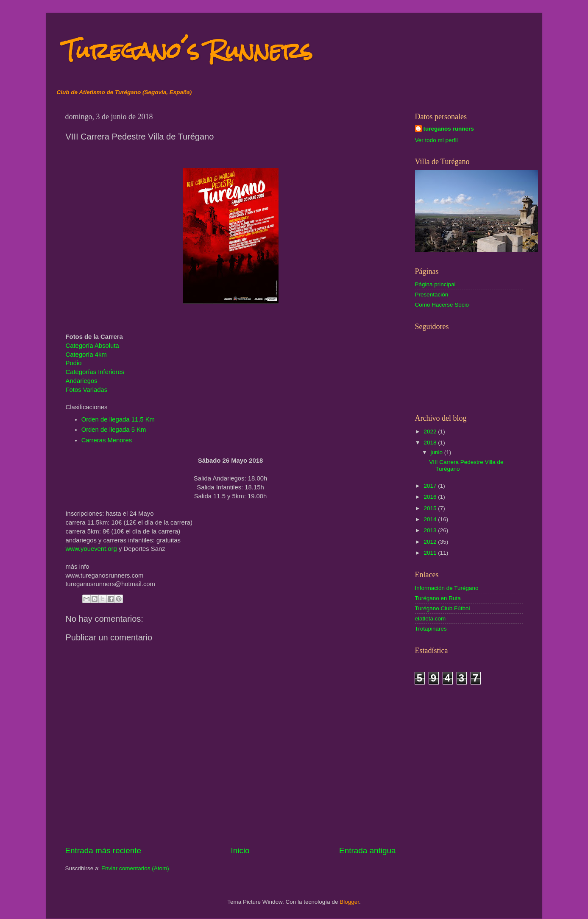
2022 (431, 432)
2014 (431, 519)
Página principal (435, 284)
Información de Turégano (447, 588)
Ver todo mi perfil (436, 140)
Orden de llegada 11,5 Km (118, 419)
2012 (431, 542)
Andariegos (82, 381)
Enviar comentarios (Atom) (135, 868)
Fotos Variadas (87, 390)
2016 (431, 497)
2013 (431, 530)
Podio (74, 363)
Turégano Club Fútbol (443, 608)
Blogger (349, 902)
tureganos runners (449, 129)
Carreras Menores (107, 440)
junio (438, 452)
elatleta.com (431, 619)
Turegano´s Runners (188, 51)
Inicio (240, 851)
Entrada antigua (367, 851)
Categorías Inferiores (95, 372)
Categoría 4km (86, 355)
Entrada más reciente (103, 851)
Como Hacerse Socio (442, 305)
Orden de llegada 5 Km (114, 430)
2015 (431, 508)
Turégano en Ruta (438, 598)
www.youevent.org (91, 549)
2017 (431, 486)
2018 (431, 443)
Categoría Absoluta (92, 346)
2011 (431, 553)
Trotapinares (431, 629)
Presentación (432, 295)
